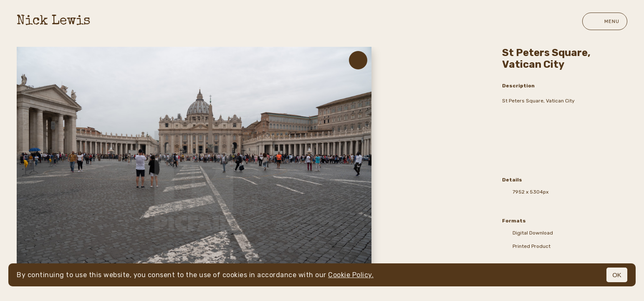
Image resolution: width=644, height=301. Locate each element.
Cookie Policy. (351, 275)
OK (617, 275)
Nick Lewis (54, 22)
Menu (605, 21)
